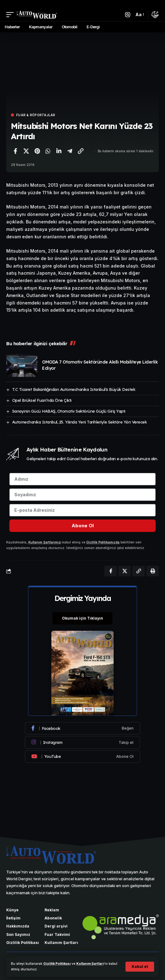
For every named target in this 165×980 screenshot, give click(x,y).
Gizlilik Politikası (57, 964)
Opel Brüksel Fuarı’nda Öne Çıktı (42, 400)
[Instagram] (82, 742)
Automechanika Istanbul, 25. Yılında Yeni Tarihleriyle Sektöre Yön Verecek (80, 422)
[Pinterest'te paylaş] (37, 151)
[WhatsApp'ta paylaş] (48, 151)
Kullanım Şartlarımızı (45, 542)
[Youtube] (82, 757)
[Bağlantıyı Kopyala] (81, 151)
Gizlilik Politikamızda (103, 542)
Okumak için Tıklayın (82, 618)
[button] (140, 967)
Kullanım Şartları (90, 964)
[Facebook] (82, 728)
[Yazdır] (153, 571)
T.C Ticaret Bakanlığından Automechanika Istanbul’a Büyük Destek (74, 389)
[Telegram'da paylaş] (70, 151)
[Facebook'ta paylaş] (15, 151)
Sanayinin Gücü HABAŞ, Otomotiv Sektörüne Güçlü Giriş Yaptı (69, 411)
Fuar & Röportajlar (36, 115)
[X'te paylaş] (26, 151)
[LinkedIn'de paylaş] (59, 151)
